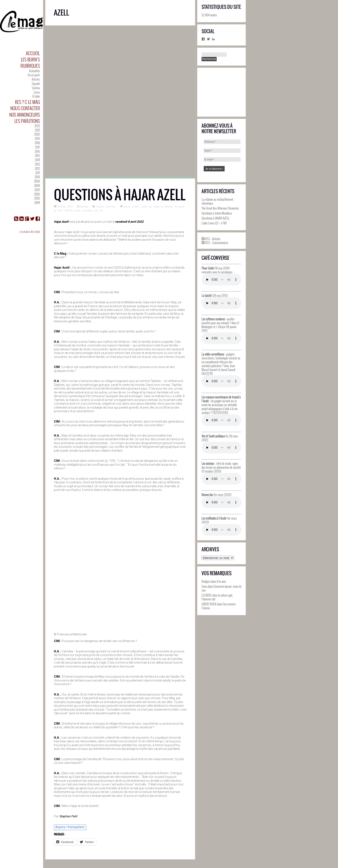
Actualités (34, 71)
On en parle (34, 75)
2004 (37, 203)
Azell (144, 206)
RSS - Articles (211, 239)
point (78, 210)
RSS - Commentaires (215, 243)
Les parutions (27, 121)
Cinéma (36, 88)
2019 (37, 139)
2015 (37, 156)
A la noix (221, 581)
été (150, 206)
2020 (37, 134)
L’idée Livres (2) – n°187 (214, 223)
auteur (127, 206)
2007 (37, 190)
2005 (37, 198)
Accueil (33, 53)
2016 (37, 151)
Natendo (84, 206)
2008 (37, 186)
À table (36, 96)
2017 (38, 147)
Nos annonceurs (25, 115)
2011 (38, 173)
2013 (37, 164)
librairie (69, 210)
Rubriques (30, 66)
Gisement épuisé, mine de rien (221, 588)
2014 (37, 160)
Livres (37, 92)
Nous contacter (25, 108)
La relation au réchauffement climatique (217, 201)
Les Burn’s (30, 59)
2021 (37, 130)
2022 (37, 126)
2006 (37, 194)
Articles (36, 79)
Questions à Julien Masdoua (217, 213)
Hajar (156, 206)
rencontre (87, 210)
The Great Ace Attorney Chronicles (220, 208)
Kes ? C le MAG (27, 102)
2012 (37, 168)
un (102, 210)
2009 (37, 181)
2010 (37, 177)
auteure (135, 206)
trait (96, 210)
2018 (37, 143)
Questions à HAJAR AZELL (120, 195)
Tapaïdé (36, 84)
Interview (111, 206)
